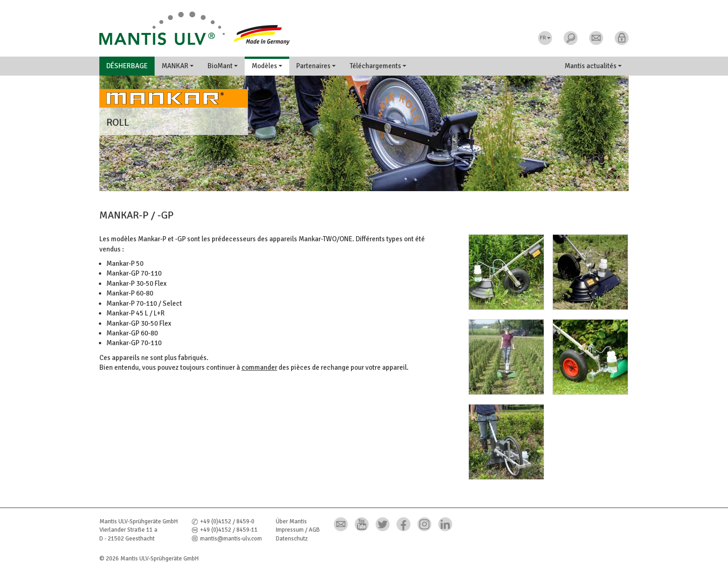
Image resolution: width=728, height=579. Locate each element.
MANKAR (178, 66)
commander (259, 367)
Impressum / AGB (298, 530)
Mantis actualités (593, 66)
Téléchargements (378, 66)
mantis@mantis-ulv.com (231, 539)
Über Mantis (291, 521)
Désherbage (127, 66)
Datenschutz (292, 539)
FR (545, 38)
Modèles (267, 66)
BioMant (223, 66)
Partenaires (316, 66)
